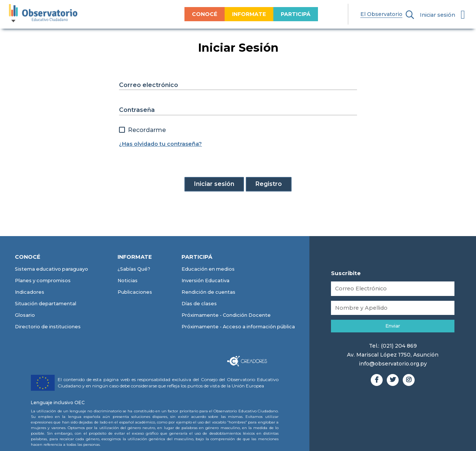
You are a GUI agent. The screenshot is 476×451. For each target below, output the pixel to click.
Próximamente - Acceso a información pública (238, 327)
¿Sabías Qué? (134, 269)
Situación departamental (46, 304)
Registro (269, 184)
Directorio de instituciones (48, 327)
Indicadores (30, 292)
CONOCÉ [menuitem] (188, 14)
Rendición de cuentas (208, 292)
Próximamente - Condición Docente (226, 315)
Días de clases (199, 304)
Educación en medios (208, 269)
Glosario (25, 315)
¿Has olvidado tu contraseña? (160, 144)
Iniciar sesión (438, 15)
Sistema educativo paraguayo (52, 269)
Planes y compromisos (43, 281)
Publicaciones (135, 292)
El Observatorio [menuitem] (365, 14)
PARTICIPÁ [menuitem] (279, 14)
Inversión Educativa (205, 281)
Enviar (393, 326)
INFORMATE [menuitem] (232, 14)
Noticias (128, 281)
